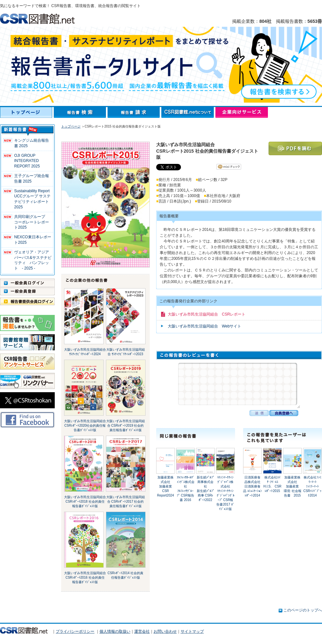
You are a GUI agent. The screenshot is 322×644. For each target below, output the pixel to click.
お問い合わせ (165, 631)
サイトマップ (192, 631)
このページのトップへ (303, 610)
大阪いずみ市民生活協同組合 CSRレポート (207, 314)
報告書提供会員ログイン (27, 301)
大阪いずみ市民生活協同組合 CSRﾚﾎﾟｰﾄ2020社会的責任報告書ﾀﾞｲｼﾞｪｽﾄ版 (85, 426)
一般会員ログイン (27, 283)
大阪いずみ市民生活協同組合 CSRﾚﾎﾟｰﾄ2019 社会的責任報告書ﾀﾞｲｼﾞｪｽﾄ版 (126, 426)
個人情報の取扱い (115, 631)
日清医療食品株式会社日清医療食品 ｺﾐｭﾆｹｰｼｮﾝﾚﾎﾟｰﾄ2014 (252, 486)
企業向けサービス (242, 112)
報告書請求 (134, 112)
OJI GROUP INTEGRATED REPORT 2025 (27, 161)
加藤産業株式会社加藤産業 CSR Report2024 (166, 486)
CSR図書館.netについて (188, 112)
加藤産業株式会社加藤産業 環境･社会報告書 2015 (293, 486)
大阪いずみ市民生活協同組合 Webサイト (204, 326)
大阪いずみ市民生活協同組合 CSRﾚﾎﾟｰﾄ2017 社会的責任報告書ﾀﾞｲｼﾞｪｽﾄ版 (126, 502)
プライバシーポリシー (75, 631)
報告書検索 (81, 112)
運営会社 (142, 631)
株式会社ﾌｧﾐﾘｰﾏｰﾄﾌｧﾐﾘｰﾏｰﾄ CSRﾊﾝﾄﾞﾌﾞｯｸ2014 (312, 486)
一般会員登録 (27, 291)
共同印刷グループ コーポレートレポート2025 (32, 222)
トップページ (27, 112)
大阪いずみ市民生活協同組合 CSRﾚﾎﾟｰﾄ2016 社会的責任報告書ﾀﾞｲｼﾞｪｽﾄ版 (85, 578)
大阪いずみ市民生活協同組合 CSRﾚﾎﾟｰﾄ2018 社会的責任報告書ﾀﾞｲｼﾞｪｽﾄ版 (85, 502)
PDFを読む (295, 148)
